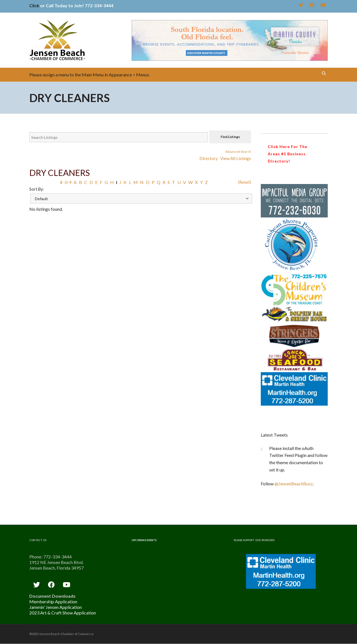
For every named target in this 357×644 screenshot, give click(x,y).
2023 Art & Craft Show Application (63, 613)
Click (34, 5)
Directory (209, 158)
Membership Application (53, 601)
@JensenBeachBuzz (294, 484)
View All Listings (236, 158)
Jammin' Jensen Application (56, 607)
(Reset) (245, 182)
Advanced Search (238, 152)
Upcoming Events (144, 540)
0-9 (68, 182)
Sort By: (37, 189)
